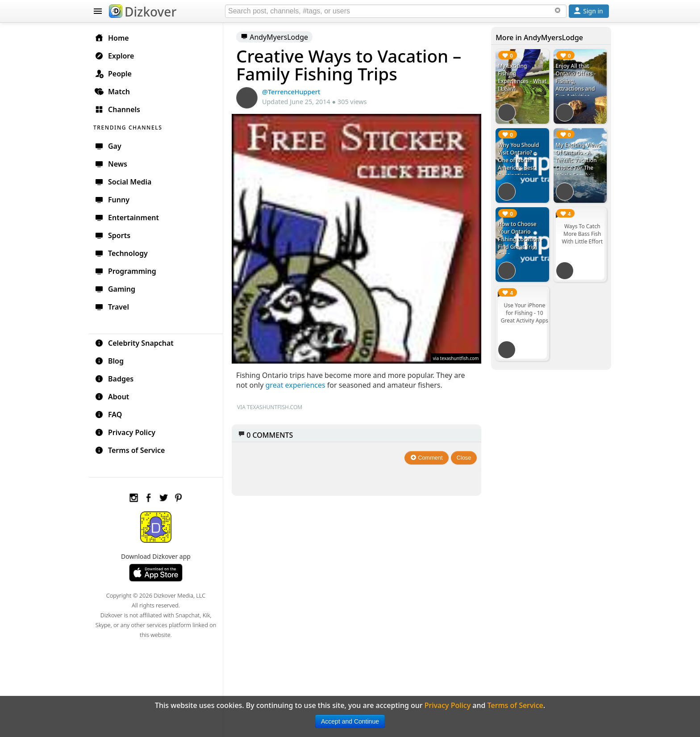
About (112, 397)
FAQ (108, 415)
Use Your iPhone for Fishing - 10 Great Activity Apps (525, 313)
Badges (114, 379)
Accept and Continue (350, 721)
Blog (109, 361)
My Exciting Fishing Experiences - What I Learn (522, 77)
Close (464, 458)
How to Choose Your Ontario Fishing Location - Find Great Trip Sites (520, 239)
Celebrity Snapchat (134, 343)
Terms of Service (130, 450)
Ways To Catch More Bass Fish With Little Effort (582, 234)
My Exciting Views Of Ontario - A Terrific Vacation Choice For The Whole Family (578, 160)
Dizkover (143, 12)
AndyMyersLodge (274, 37)
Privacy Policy (125, 432)
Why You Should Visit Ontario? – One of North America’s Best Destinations (518, 160)
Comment (427, 458)
